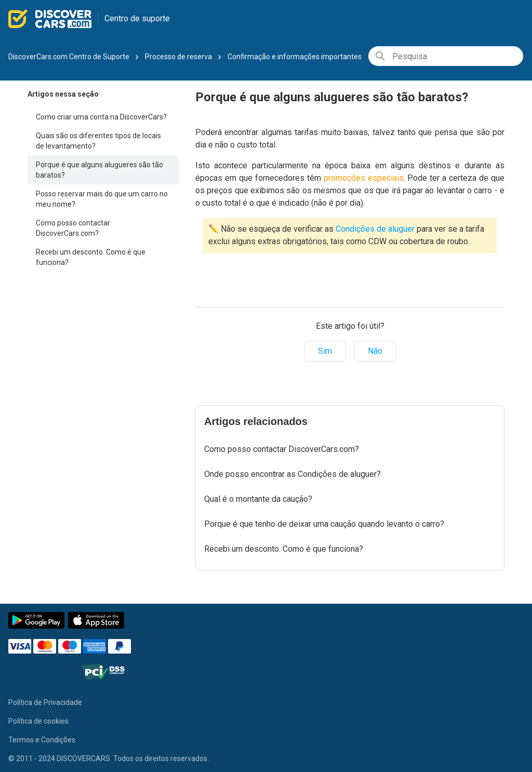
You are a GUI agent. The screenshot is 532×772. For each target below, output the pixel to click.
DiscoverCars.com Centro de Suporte (69, 57)
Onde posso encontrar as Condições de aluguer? (292, 474)
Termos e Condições (42, 740)
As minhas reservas (488, 18)
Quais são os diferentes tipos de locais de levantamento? (98, 141)
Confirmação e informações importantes (295, 57)
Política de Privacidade (45, 702)
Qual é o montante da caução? (258, 499)
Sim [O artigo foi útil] (325, 351)
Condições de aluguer (375, 229)
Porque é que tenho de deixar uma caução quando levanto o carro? (324, 524)
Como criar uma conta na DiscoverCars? (101, 117)
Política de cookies (38, 721)
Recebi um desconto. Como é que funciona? (91, 257)
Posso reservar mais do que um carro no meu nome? (102, 199)
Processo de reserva (178, 57)
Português (410, 19)
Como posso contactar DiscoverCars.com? (73, 228)
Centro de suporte (137, 18)
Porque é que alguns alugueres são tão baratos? (99, 170)
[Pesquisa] (446, 56)
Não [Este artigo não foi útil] (375, 351)
